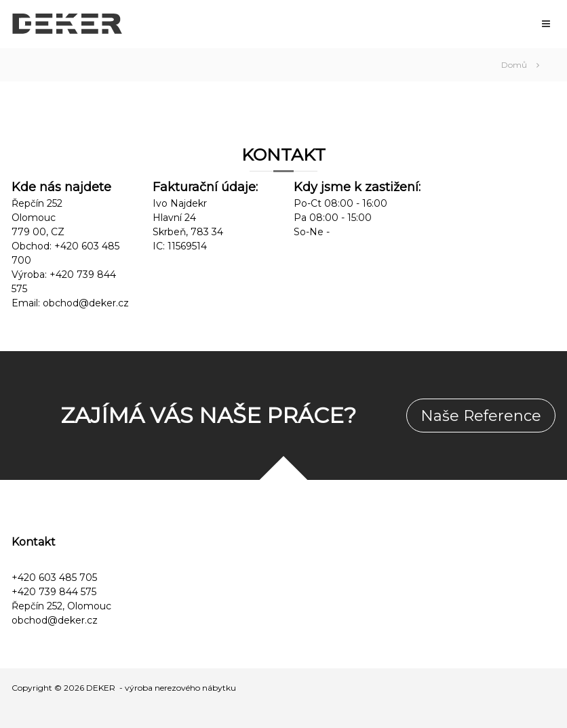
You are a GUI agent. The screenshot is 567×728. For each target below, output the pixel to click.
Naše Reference (481, 416)
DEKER (101, 688)
